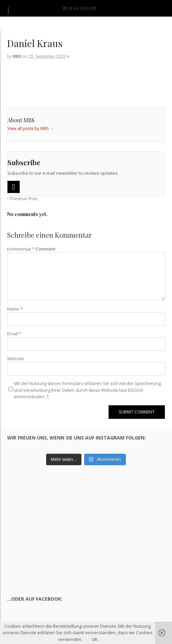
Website (16, 359)
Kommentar (21, 249)
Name (15, 309)
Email (14, 334)
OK (95, 639)
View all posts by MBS (31, 128)
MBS (17, 57)
